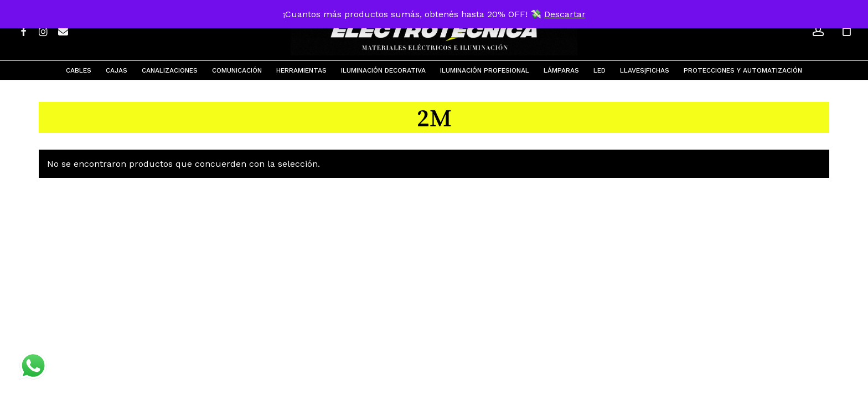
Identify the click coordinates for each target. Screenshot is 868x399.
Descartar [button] (565, 14)
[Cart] (846, 30)
